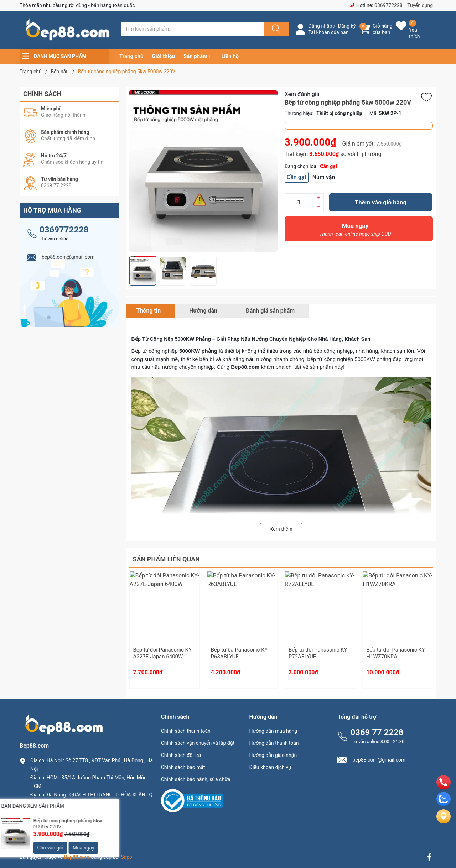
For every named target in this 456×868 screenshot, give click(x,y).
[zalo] (444, 804)
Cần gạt (297, 177)
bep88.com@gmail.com (61, 827)
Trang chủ (131, 56)
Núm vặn (324, 177)
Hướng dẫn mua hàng (273, 731)
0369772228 (388, 5)
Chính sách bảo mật (183, 767)
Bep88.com (77, 857)
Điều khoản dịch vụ (270, 767)
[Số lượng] (299, 202)
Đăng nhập (320, 26)
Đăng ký (347, 26)
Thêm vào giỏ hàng (381, 202)
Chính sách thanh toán (186, 731)
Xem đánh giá (302, 94)
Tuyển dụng (420, 5)
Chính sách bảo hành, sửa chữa (196, 779)
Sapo (126, 857)
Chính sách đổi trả (181, 755)
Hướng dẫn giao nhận (273, 755)
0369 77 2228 (377, 732)
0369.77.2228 (48, 815)
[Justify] (275, 29)
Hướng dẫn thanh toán (274, 743)
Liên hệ (230, 56)
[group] (203, 171)
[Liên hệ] (444, 822)
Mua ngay (355, 231)
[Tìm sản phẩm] (192, 29)
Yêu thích (414, 33)
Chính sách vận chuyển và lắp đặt (198, 743)
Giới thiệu (163, 56)
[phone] (444, 787)
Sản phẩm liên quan (166, 559)
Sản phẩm (195, 56)
